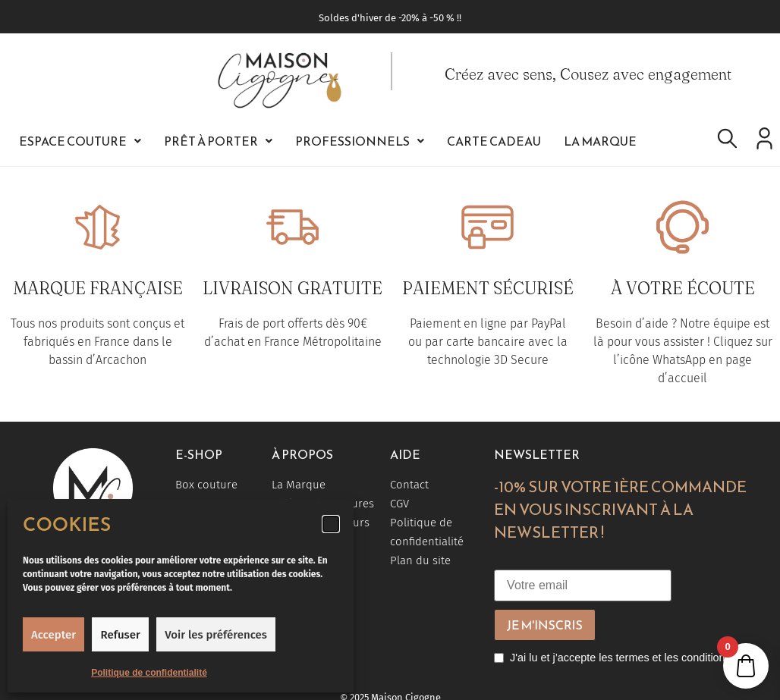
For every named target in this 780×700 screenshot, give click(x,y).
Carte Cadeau (494, 141)
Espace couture (80, 141)
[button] (331, 524)
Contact (409, 485)
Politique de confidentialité (149, 673)
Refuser (121, 635)
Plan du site (420, 560)
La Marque (600, 141)
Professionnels (360, 141)
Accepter (53, 635)
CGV (399, 504)
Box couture (206, 485)
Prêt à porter (218, 141)
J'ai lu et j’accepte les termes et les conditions (620, 658)
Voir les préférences (216, 635)
